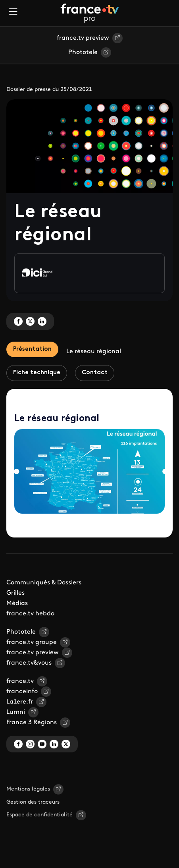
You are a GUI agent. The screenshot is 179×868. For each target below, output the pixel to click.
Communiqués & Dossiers (44, 583)
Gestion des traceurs (33, 802)
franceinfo (22, 692)
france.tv (20, 681)
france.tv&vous (29, 663)
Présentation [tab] (32, 349)
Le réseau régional (94, 352)
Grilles (15, 593)
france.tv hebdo (30, 614)
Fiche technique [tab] (37, 373)
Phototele (83, 52)
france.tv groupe (32, 642)
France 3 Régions (32, 723)
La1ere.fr (20, 702)
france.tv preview (83, 38)
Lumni (16, 712)
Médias (17, 603)
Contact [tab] (95, 373)
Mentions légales (28, 789)
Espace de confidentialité (39, 815)
